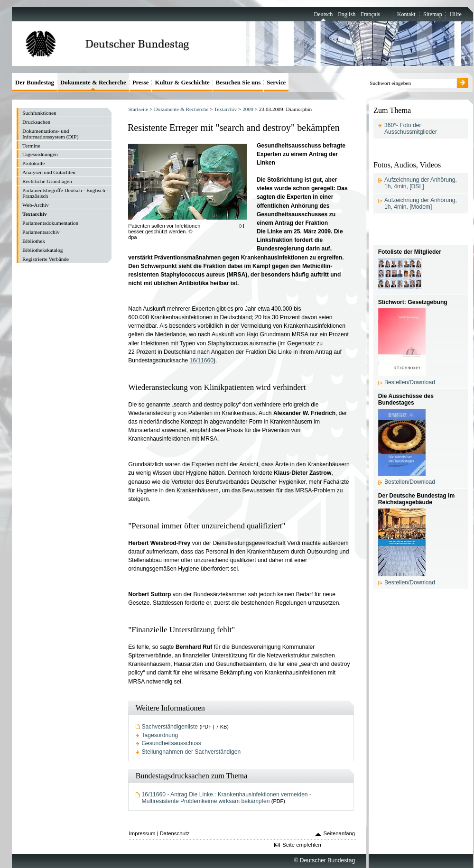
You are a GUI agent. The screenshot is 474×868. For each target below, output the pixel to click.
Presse (141, 82)
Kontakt (406, 14)
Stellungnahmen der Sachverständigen (191, 752)
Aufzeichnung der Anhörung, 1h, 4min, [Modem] (421, 203)
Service (276, 82)
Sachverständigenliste (170, 727)
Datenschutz (175, 833)
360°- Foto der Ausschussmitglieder (411, 129)
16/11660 (202, 360)
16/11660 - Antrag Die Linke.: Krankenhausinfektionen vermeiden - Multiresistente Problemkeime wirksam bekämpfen (227, 798)
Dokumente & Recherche (181, 109)
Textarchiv (225, 109)
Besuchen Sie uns (238, 82)
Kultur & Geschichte (182, 82)
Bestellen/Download (410, 382)
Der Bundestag (35, 82)
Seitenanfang (339, 833)
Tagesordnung (160, 735)
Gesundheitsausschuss (172, 743)
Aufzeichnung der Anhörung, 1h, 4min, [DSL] (421, 183)
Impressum (142, 833)
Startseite (138, 109)
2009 (248, 109)
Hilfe (456, 14)
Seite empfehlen (302, 845)
